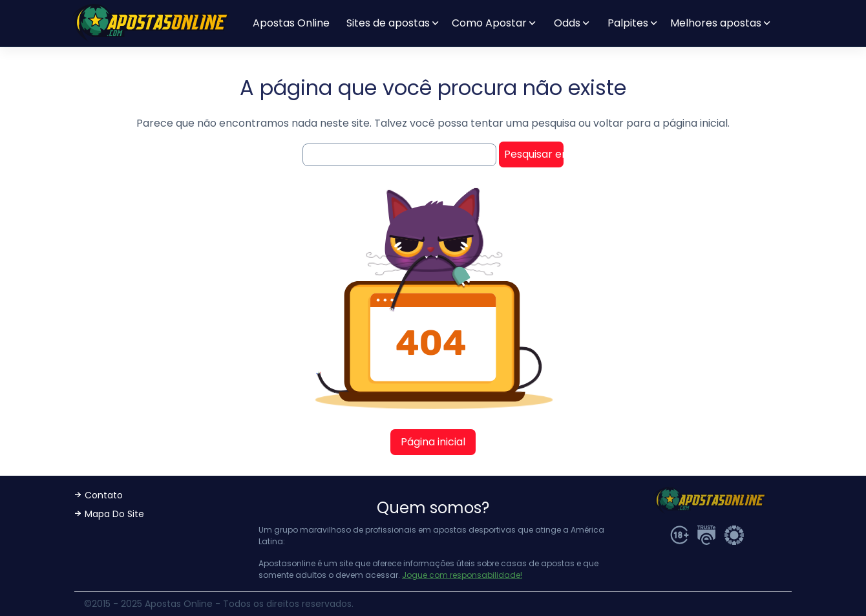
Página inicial (433, 442)
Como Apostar (489, 23)
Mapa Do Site (114, 514)
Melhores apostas (716, 23)
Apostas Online (291, 23)
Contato (104, 495)
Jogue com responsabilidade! (462, 575)
